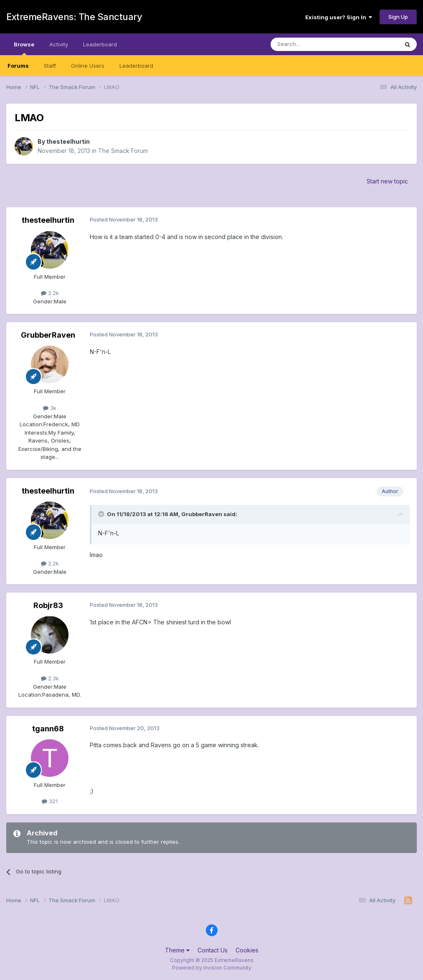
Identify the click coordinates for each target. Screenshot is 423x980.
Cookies (247, 950)
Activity (59, 44)
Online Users (88, 66)
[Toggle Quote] (102, 514)
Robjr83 (48, 605)
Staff (50, 66)
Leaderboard (136, 66)
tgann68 (48, 729)
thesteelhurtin (68, 141)
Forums (18, 66)
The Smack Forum (123, 151)
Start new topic (387, 181)
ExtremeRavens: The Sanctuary (74, 17)
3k (50, 408)
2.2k (50, 293)
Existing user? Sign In (339, 17)
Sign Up (398, 17)
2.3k (50, 678)
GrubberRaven (48, 335)
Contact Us (213, 950)
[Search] (313, 44)
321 (50, 801)
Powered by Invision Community (212, 968)
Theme (177, 950)
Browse (24, 48)
